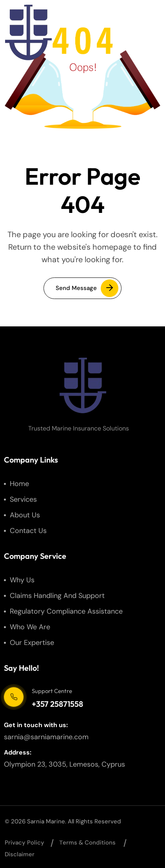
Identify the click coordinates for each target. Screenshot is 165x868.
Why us (22, 580)
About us (25, 515)
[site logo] (28, 32)
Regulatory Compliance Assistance (66, 611)
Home (19, 484)
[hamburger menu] (146, 32)
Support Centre (52, 691)
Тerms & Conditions (87, 843)
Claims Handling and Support (57, 596)
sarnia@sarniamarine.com (46, 737)
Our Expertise (32, 643)
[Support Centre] (14, 697)
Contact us (28, 531)
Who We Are (30, 627)
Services (23, 499)
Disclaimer (20, 854)
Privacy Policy (24, 843)
